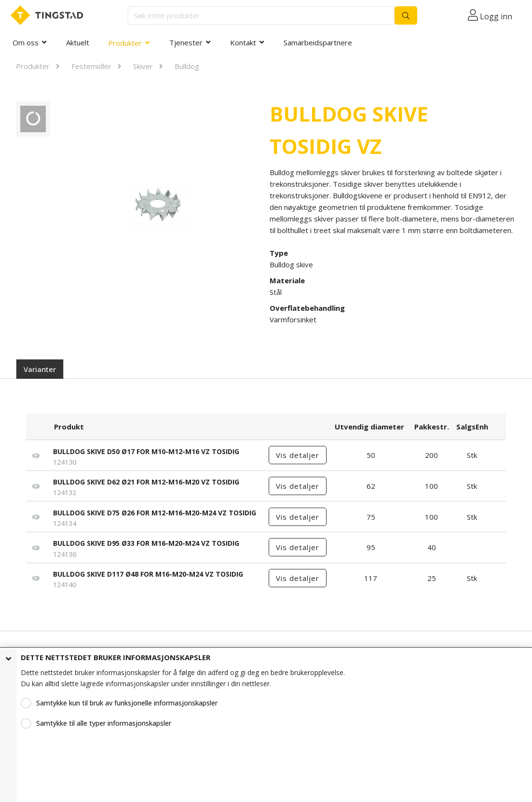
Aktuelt (78, 42)
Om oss (26, 42)
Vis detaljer (298, 455)
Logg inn (496, 16)
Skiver (143, 66)
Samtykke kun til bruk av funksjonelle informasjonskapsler (127, 703)
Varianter (40, 369)
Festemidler (91, 66)
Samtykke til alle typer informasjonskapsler (104, 723)
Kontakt (243, 42)
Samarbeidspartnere (318, 42)
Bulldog (187, 66)
